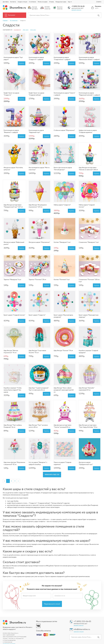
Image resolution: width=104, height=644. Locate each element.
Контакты (13, 2)
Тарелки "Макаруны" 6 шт (12, 279)
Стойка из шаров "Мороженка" (64, 130)
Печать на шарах (43, 2)
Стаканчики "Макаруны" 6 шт (89, 242)
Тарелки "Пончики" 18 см (37, 279)
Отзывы (52, 2)
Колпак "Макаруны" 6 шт (62, 242)
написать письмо (79, 632)
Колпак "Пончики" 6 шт (62, 279)
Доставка (6, 2)
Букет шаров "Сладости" (37, 315)
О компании (32, 2)
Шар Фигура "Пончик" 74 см (63, 350)
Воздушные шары (61, 2)
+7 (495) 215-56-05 (78, 6)
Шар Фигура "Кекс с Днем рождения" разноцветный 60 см (64, 390)
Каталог (10, 15)
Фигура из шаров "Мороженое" (39, 242)
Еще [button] (70, 2)
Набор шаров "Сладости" (62, 205)
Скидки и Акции (22, 2)
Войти (99, 2)
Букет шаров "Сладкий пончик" (14, 315)
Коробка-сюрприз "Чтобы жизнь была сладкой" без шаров (13, 390)
